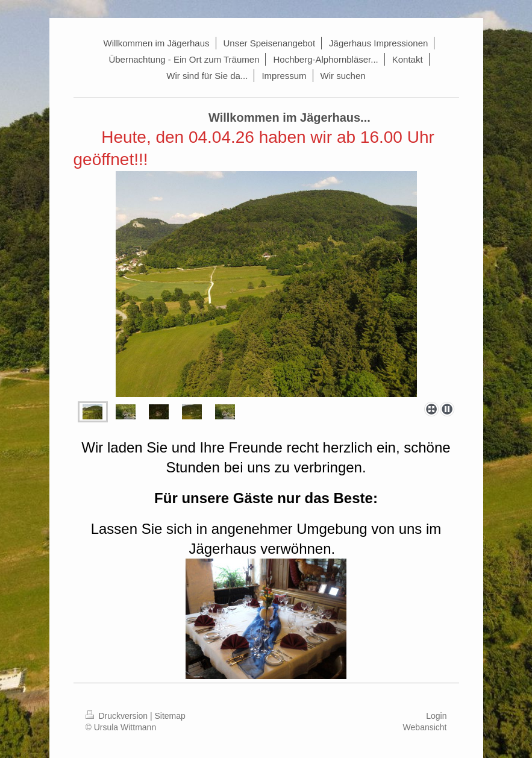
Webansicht (425, 727)
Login (436, 716)
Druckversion (118, 716)
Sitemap (170, 716)
